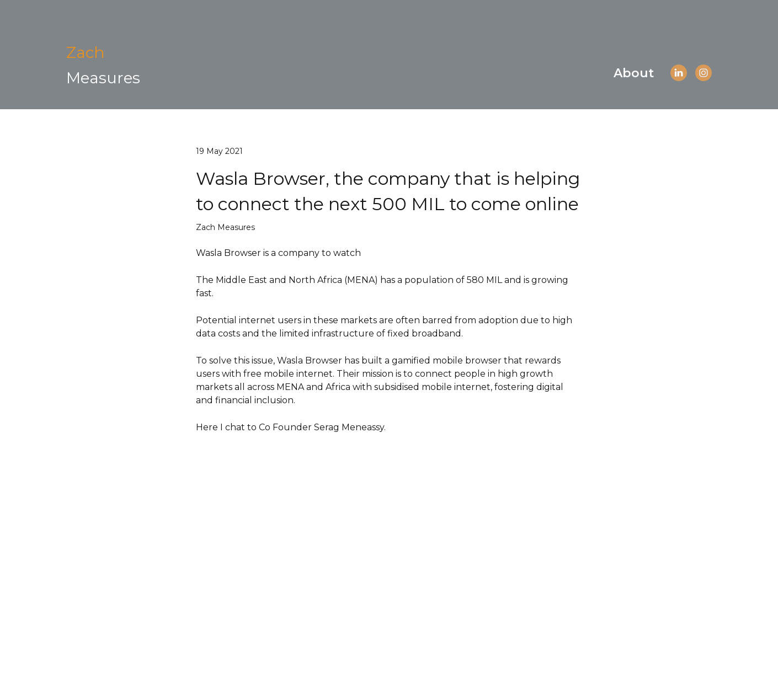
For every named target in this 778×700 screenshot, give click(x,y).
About (634, 73)
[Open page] (103, 65)
